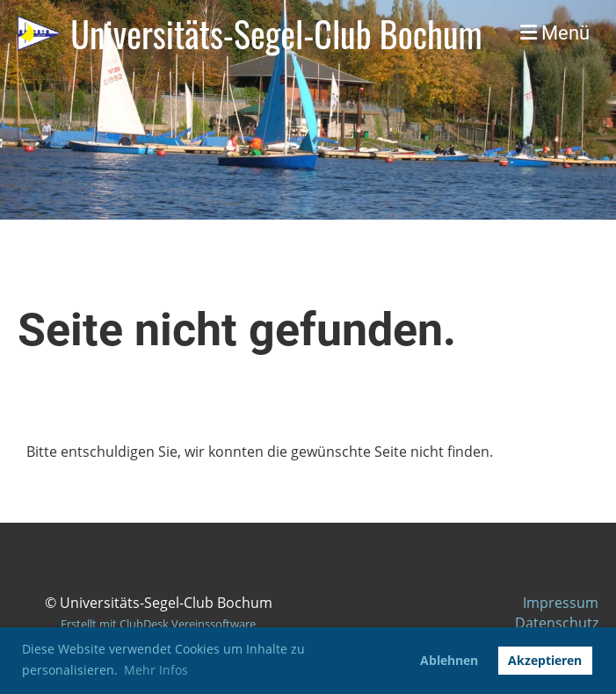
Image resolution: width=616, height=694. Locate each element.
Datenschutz (557, 623)
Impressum (561, 603)
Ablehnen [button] (449, 660)
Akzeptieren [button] (545, 660)
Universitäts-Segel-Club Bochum (276, 33)
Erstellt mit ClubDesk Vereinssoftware (158, 624)
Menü (555, 33)
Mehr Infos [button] (156, 670)
